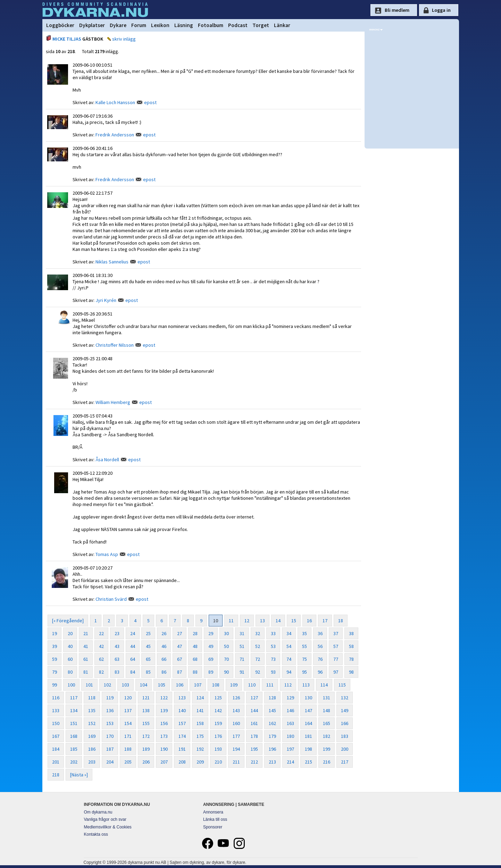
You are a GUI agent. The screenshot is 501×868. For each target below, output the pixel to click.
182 (327, 736)
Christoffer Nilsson (115, 345)
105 (162, 685)
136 (110, 710)
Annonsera (213, 812)
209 (200, 762)
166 (345, 723)
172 (146, 736)
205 (128, 762)
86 (164, 672)
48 (195, 646)
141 (200, 710)
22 (101, 633)
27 (179, 633)
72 (258, 659)
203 (92, 762)
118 (92, 698)
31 (242, 633)
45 (148, 646)
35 (304, 633)
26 (164, 633)
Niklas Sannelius (112, 262)
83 (117, 672)
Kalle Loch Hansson (115, 102)
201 (56, 762)
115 (342, 685)
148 (327, 710)
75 (304, 659)
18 (341, 621)
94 (289, 672)
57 (336, 646)
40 (70, 646)
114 (324, 685)
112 (288, 685)
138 (146, 710)
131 (327, 698)
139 (164, 710)
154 (128, 723)
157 (182, 723)
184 (56, 749)
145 (272, 710)
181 (308, 736)
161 (254, 723)
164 (308, 723)
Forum (139, 25)
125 (218, 698)
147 (308, 710)
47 (179, 646)
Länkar (282, 25)
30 (226, 633)
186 (92, 749)
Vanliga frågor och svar (105, 819)
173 (164, 736)
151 (74, 723)
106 (180, 685)
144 (254, 710)
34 (289, 633)
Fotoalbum (211, 25)
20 (70, 633)
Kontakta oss (96, 834)
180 (290, 736)
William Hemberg (113, 402)
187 (110, 749)
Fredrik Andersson (115, 135)
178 (254, 736)
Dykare (118, 25)
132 (345, 698)
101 (89, 685)
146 (290, 710)
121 (146, 698)
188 (128, 749)
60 (70, 659)
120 (128, 698)
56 (320, 646)
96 (320, 672)
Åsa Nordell (107, 460)
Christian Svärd (111, 599)
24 (133, 633)
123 (182, 698)
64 (133, 659)
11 (231, 621)
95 (304, 672)
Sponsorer (213, 827)
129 (290, 698)
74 (289, 659)
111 (270, 685)
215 (308, 762)
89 (211, 672)
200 (345, 749)
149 (345, 710)
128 (272, 698)
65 (148, 659)
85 (148, 672)
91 (242, 672)
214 (290, 762)
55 (304, 646)
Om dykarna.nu (98, 812)
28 (195, 633)
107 (198, 685)
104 (144, 685)
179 (272, 736)
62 (101, 659)
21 (86, 633)
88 (195, 672)
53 (273, 646)
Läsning (184, 25)
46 (164, 646)
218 (56, 775)
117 (74, 698)
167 (56, 736)
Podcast (238, 25)
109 (234, 685)
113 (306, 685)
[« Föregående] (68, 621)
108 (216, 685)
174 (182, 736)
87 (179, 672)
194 (236, 749)
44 (133, 646)
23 (117, 633)
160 (236, 723)
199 (327, 749)
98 (351, 672)
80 (70, 672)
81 (86, 672)
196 (272, 749)
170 (110, 736)
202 (74, 762)
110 (252, 685)
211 (236, 762)
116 (56, 698)
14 (278, 621)
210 (218, 762)
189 (146, 749)
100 (71, 685)
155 (146, 723)
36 (320, 633)
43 (117, 646)
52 (258, 646)
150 (56, 723)
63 (117, 659)
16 (309, 621)
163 (290, 723)
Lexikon (160, 25)
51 (242, 646)
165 (327, 723)
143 (236, 710)
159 (218, 723)
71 (242, 659)
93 (273, 672)
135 (92, 710)
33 (273, 633)
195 (254, 749)
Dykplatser (92, 25)
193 (218, 749)
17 (325, 621)
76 (320, 659)
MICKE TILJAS (67, 39)
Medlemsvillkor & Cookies (108, 827)
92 (258, 672)
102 (107, 685)
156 (164, 723)
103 (126, 685)
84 (133, 672)
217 (345, 762)
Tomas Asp (107, 554)
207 (164, 762)
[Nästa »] (79, 775)
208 (182, 762)
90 (226, 672)
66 (164, 659)
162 (272, 723)
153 (110, 723)
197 (290, 749)
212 (254, 762)
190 (164, 749)
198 (308, 749)
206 (146, 762)
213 (272, 762)
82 (101, 672)
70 (226, 659)
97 (336, 672)
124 (200, 698)
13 (262, 621)
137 (128, 710)
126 (236, 698)
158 (200, 723)
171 (128, 736)
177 (236, 736)
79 (55, 672)
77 (336, 659)
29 (211, 633)
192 (200, 749)
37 (336, 633)
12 (247, 621)
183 (345, 736)
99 (55, 685)
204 (110, 762)
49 (211, 646)
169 (92, 736)
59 (55, 659)
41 (86, 646)
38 (351, 633)
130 (308, 698)
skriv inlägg (124, 39)
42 (101, 646)
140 (182, 710)
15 (294, 621)
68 (195, 659)
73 (273, 659)
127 (254, 698)
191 (182, 749)
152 (92, 723)
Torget (261, 25)
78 (351, 659)
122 (164, 698)
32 (258, 633)
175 (200, 736)
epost (150, 102)
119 (110, 698)
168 (74, 736)
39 (55, 646)
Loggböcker (60, 25)
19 (55, 633)
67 (179, 659)
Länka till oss (215, 819)
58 (351, 646)
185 (74, 749)
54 (289, 646)
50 (226, 646)
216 (327, 762)
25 (148, 633)
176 (218, 736)
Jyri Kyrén (106, 300)
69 (211, 659)
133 (56, 710)
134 (74, 710)
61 (86, 659)
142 (218, 710)
